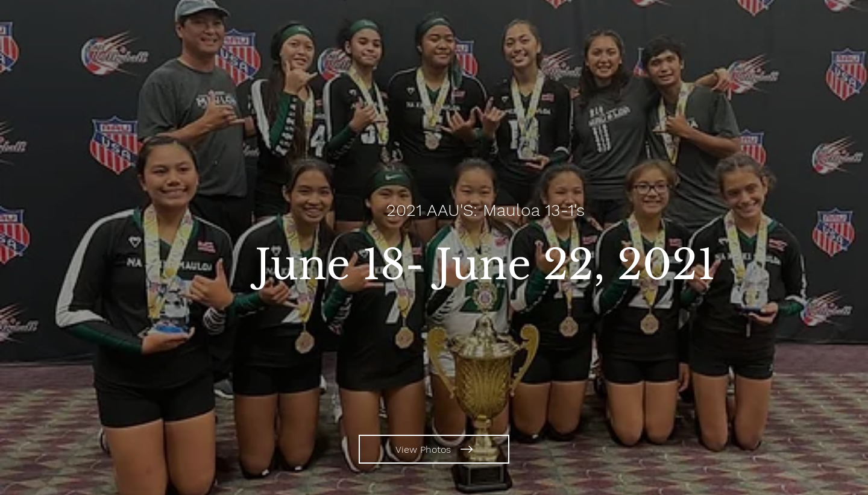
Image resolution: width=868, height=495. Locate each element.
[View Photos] (434, 449)
